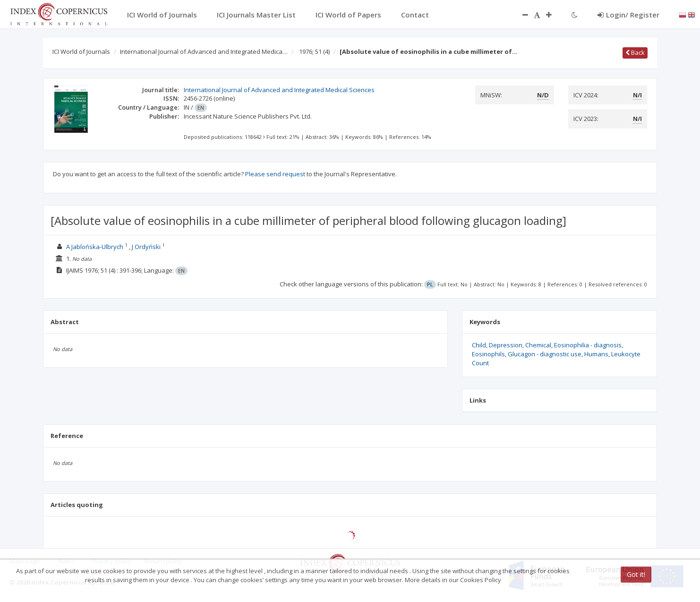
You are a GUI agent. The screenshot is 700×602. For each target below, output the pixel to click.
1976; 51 (314, 52)
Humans (596, 354)
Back (635, 52)
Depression (506, 345)
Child (479, 345)
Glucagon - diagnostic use (545, 354)
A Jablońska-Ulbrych (95, 247)
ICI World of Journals (81, 52)
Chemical (538, 345)
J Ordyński (146, 247)
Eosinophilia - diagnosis (588, 345)
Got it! (636, 574)
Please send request (275, 174)
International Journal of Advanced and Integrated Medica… (204, 52)
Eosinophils (488, 354)
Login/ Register (628, 15)
